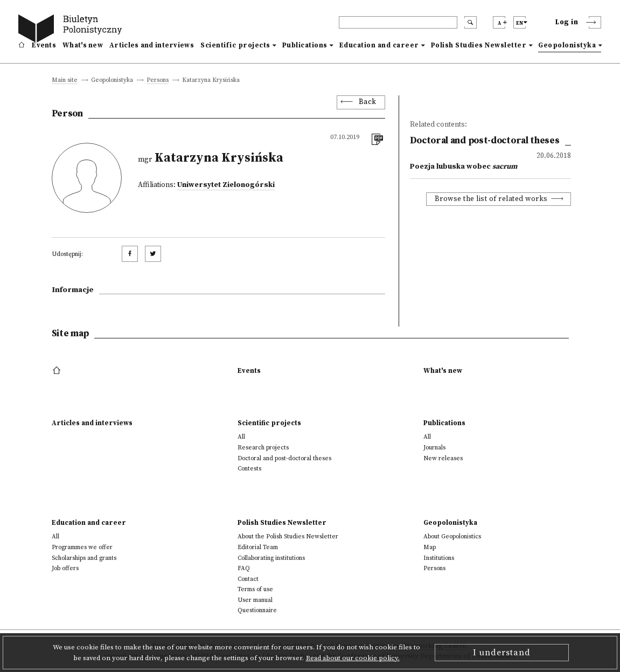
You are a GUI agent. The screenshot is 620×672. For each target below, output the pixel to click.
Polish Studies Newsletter (479, 45)
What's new (83, 45)
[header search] (398, 22)
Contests (249, 469)
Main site (65, 81)
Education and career (379, 45)
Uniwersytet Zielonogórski (226, 185)
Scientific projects (235, 45)
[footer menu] (58, 371)
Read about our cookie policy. (353, 658)
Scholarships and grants (84, 558)
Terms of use (255, 589)
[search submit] (471, 22)
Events (44, 45)
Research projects (263, 448)
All (241, 437)
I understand (502, 653)
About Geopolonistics (452, 536)
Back (368, 102)
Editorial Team (258, 547)
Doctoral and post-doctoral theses (284, 458)
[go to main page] (72, 30)
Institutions (439, 558)
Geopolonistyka (567, 45)
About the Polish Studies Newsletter (288, 536)
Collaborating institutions (271, 558)
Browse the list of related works (491, 199)
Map (430, 547)
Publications (305, 45)
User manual (255, 600)
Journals (434, 448)
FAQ (244, 568)
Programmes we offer (82, 547)
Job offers (65, 568)
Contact (248, 579)
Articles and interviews (152, 45)
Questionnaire (257, 610)
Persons (158, 81)
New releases (443, 458)
